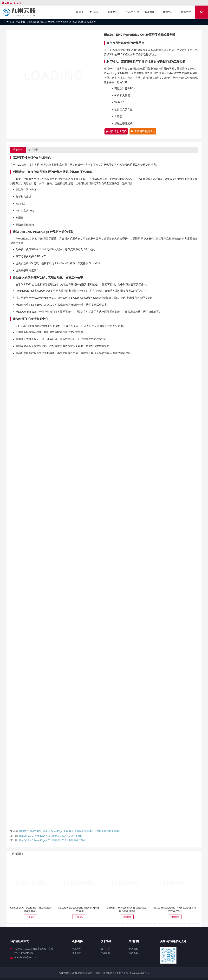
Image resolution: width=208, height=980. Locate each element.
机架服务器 (100, 831)
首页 (10, 22)
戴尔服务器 (80, 831)
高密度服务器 (114, 831)
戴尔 (71, 831)
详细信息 (31, 917)
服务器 (90, 831)
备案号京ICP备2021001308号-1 (132, 973)
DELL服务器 (33, 22)
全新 (66, 831)
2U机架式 (24, 831)
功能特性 (18, 150)
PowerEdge (57, 831)
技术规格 (33, 150)
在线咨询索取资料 (116, 131)
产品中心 (20, 22)
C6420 (33, 831)
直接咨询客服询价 (143, 131)
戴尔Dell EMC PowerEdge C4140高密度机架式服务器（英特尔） (52, 836)
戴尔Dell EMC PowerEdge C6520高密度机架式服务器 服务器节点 (52, 840)
